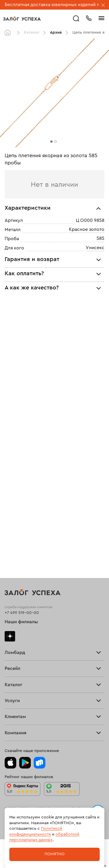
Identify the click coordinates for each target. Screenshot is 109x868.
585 (100, 238)
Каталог (32, 32)
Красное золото (87, 229)
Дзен (10, 636)
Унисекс (95, 248)
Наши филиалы (21, 622)
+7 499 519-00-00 (22, 613)
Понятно (54, 854)
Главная (9, 33)
